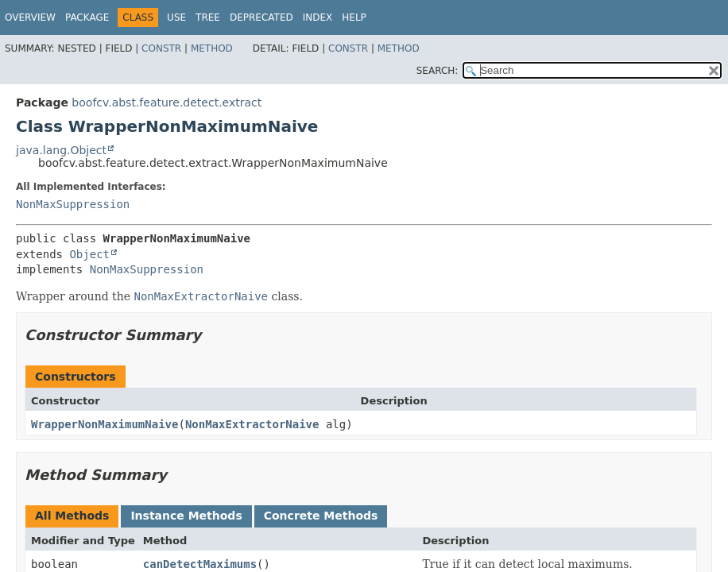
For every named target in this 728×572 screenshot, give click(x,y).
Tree (208, 17)
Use (176, 17)
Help (354, 17)
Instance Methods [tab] (186, 516)
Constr (161, 48)
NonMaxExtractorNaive (252, 424)
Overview (30, 17)
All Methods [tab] (72, 516)
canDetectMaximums (200, 564)
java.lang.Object (61, 150)
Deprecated (261, 17)
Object (89, 254)
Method (212, 48)
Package (87, 17)
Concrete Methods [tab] (321, 516)
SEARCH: (438, 71)
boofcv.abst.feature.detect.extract (167, 102)
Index (318, 17)
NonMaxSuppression (73, 204)
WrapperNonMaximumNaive (105, 424)
